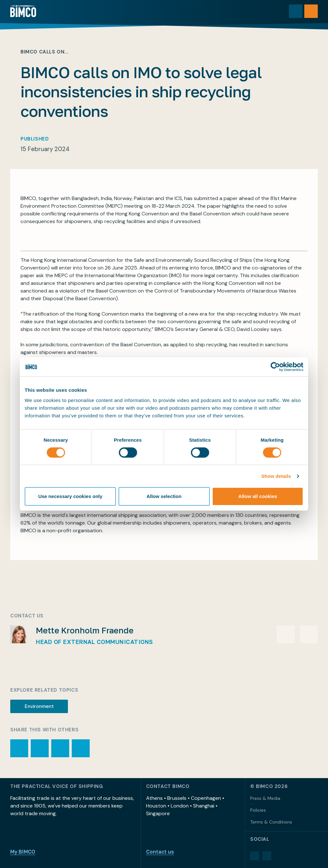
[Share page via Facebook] (60, 748)
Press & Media (265, 798)
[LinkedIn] (255, 856)
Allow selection (164, 496)
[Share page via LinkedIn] (81, 748)
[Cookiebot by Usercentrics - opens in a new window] (275, 367)
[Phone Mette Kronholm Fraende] (309, 634)
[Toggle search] (296, 11)
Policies (258, 810)
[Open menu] (311, 11)
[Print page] (19, 748)
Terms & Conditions (271, 822)
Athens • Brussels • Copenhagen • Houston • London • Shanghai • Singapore (185, 806)
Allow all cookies (258, 496)
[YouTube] (267, 856)
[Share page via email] (40, 748)
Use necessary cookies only (70, 496)
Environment (39, 706)
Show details (276, 476)
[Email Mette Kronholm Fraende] (286, 634)
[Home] (23, 11)
